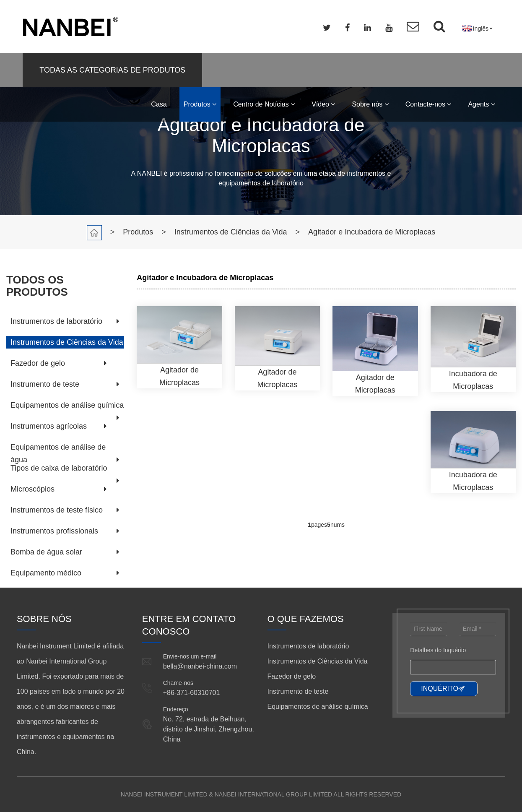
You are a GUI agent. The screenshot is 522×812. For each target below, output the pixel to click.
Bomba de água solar (46, 552)
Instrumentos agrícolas (49, 426)
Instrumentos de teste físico (57, 510)
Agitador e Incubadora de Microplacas (372, 232)
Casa (159, 104)
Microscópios (32, 489)
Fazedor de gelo (38, 363)
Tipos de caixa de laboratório (59, 468)
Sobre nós (370, 104)
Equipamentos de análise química (67, 405)
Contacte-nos (429, 104)
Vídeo (323, 104)
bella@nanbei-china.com (200, 666)
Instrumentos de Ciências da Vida (231, 232)
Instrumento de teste (45, 384)
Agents (481, 104)
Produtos (200, 104)
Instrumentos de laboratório (56, 321)
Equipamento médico (46, 573)
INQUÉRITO (440, 688)
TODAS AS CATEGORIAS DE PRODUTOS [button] (112, 70)
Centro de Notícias (264, 104)
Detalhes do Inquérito (438, 650)
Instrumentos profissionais (54, 531)
